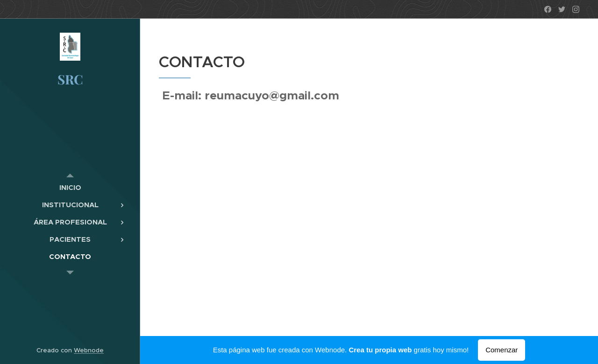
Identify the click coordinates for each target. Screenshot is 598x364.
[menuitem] (70, 187)
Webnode (89, 350)
